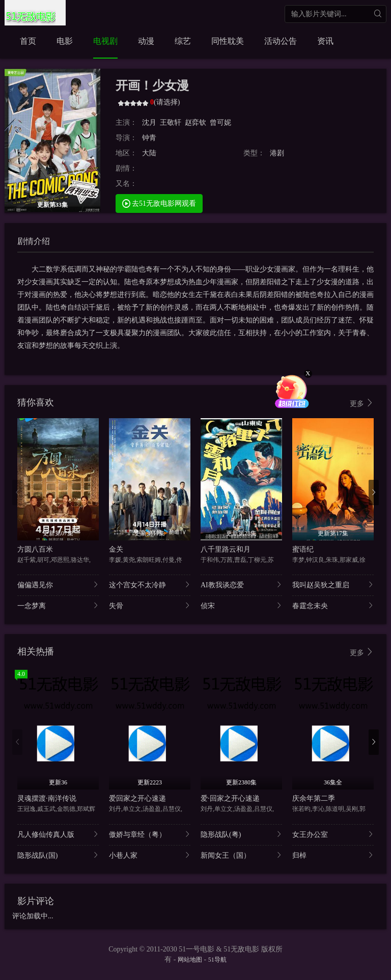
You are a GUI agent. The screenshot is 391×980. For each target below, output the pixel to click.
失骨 (150, 605)
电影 (65, 41)
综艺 (183, 41)
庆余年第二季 (314, 798)
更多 (362, 403)
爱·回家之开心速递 (230, 798)
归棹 (333, 855)
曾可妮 (220, 122)
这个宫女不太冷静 (150, 584)
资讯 (325, 41)
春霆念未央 (333, 605)
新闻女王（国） (241, 855)
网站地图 (190, 960)
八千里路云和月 (226, 549)
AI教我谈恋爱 (241, 584)
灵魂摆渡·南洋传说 (47, 798)
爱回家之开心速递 (137, 798)
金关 (116, 549)
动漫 (146, 41)
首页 (28, 41)
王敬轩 (171, 122)
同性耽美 (228, 41)
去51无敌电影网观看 (159, 203)
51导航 (217, 960)
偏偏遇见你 (58, 584)
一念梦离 (58, 605)
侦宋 (241, 605)
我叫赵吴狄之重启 (333, 584)
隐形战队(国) (58, 855)
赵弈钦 (195, 122)
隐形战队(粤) (241, 834)
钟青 (149, 138)
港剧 (277, 153)
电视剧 (105, 41)
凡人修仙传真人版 (58, 834)
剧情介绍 (34, 241)
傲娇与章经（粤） (150, 834)
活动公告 (281, 41)
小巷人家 (150, 855)
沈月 (149, 122)
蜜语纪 (303, 549)
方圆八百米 (35, 549)
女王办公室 (333, 834)
